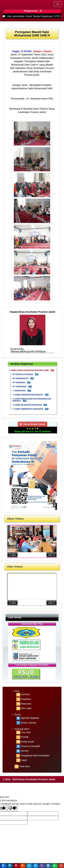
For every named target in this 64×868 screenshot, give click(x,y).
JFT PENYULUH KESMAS (23, 374)
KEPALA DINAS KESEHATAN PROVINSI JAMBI (30, 370)
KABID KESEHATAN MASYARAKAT (29, 395)
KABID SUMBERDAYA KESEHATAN (29, 409)
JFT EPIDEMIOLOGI (20, 379)
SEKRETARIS (20, 391)
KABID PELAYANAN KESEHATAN (28, 405)
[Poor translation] (12, 808)
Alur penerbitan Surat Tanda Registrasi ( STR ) (34, 16)
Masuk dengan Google (32, 424)
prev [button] (13, 555)
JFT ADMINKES (19, 383)
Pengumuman (33, 11)
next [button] (51, 555)
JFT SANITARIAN (19, 387)
